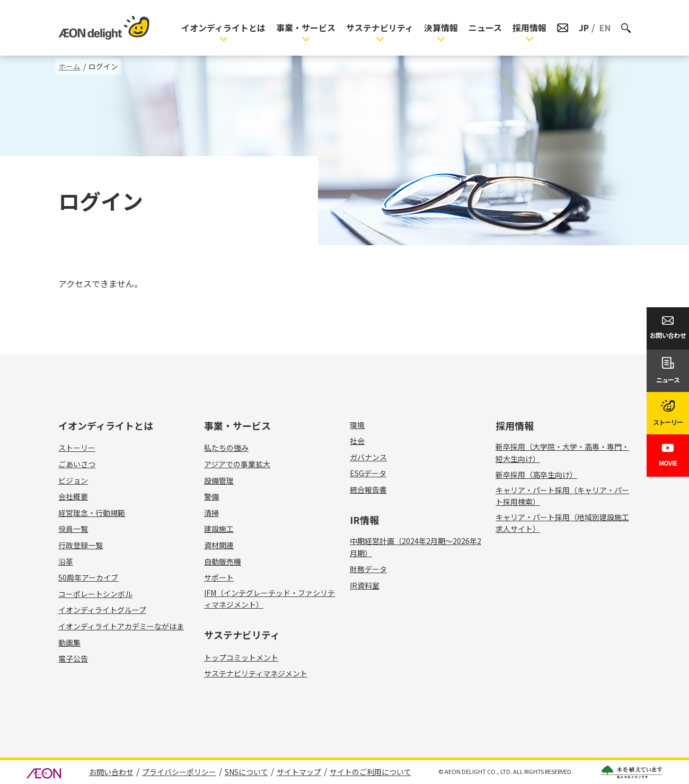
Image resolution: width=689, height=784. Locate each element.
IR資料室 (365, 585)
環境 (357, 425)
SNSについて (246, 772)
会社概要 (73, 496)
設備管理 (225, 480)
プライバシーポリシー (179, 772)
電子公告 (73, 658)
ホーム (69, 66)
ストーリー (77, 448)
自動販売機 (229, 562)
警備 (218, 496)
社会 (357, 441)
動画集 (69, 643)
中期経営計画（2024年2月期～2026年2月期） (416, 547)
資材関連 (225, 545)
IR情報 (364, 520)
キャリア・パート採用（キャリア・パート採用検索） (562, 496)
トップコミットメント (241, 657)
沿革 (66, 562)
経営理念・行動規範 (92, 513)
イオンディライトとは (223, 28)
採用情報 (529, 28)
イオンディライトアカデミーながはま (121, 626)
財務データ (368, 569)
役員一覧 (73, 529)
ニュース (485, 28)
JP (584, 28)
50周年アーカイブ (88, 577)
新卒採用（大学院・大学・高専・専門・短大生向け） (562, 452)
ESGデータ (368, 473)
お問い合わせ (111, 772)
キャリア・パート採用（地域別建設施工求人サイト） (562, 523)
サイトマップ (299, 772)
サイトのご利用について (370, 772)
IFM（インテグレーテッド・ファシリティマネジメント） (270, 599)
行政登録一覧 (81, 545)
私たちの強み (226, 448)
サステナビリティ (380, 28)
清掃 (218, 513)
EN (605, 28)
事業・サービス (306, 28)
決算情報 (441, 28)
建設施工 (225, 529)
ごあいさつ (77, 464)
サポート (225, 577)
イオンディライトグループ (102, 610)
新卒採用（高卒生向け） (536, 475)
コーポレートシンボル (95, 594)
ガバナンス (368, 457)
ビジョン (73, 480)
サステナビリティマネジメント (256, 673)
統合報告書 (368, 489)
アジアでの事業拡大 (237, 464)
